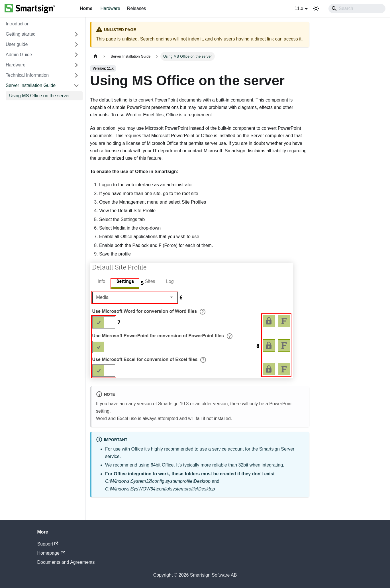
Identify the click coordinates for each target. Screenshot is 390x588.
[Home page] (95, 56)
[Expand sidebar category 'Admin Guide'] (76, 55)
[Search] (357, 9)
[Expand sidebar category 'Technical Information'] (76, 75)
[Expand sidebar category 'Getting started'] (76, 34)
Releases (137, 8)
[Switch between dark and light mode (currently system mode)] (316, 9)
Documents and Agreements (66, 562)
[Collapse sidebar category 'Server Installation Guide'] (76, 86)
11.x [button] (299, 8)
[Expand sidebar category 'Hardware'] (76, 65)
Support (48, 544)
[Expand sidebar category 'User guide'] (76, 44)
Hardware (110, 8)
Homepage (51, 553)
